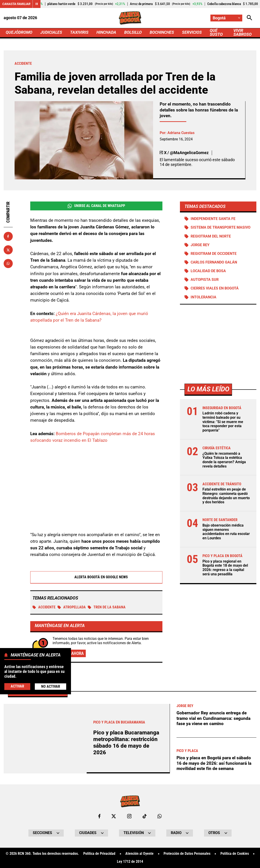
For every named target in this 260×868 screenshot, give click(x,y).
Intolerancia (203, 297)
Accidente (44, 607)
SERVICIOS (192, 32)
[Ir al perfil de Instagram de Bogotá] (129, 816)
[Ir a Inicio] (130, 18)
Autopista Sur (205, 280)
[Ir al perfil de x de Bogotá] (114, 816)
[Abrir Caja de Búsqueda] (249, 18)
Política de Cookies (235, 854)
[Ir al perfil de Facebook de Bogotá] (99, 816)
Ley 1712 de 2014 (130, 862)
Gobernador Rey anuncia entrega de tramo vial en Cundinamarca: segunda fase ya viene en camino (213, 718)
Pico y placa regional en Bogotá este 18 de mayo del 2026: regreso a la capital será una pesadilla (225, 568)
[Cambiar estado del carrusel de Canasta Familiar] (37, 4)
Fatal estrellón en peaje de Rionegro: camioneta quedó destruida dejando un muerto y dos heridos (226, 496)
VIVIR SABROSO (242, 32)
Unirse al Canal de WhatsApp (96, 206)
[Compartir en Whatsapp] (8, 263)
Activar (17, 686)
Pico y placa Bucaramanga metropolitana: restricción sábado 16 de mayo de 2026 (126, 743)
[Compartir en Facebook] (8, 236)
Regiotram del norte (211, 236)
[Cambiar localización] (226, 18)
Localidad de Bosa (208, 271)
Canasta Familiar (16, 4)
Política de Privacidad (99, 854)
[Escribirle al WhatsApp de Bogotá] (160, 816)
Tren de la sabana (107, 607)
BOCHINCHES (162, 32)
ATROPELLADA (72, 607)
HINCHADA (106, 32)
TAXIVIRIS (79, 32)
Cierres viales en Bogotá (215, 288)
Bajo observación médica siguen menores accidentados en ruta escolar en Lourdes (226, 532)
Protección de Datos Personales (187, 854)
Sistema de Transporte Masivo (221, 227)
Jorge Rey (200, 245)
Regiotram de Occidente (214, 254)
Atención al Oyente (139, 854)
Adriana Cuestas (181, 133)
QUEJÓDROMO (19, 32)
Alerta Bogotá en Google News (96, 577)
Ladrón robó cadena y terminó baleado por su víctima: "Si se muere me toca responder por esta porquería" (223, 422)
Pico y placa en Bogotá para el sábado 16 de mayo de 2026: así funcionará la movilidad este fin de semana (214, 763)
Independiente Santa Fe (213, 219)
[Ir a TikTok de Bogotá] (145, 816)
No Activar (51, 687)
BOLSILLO (133, 32)
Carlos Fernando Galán (214, 262)
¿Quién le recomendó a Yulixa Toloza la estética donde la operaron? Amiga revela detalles (224, 460)
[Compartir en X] (8, 250)
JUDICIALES (51, 32)
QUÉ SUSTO (216, 32)
